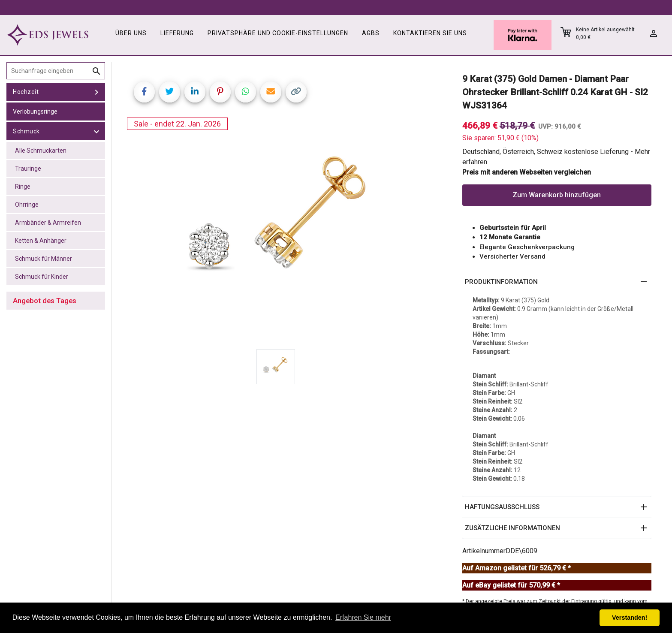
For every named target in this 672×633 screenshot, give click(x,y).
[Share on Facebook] (144, 92)
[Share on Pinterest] (220, 92)
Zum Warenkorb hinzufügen (557, 195)
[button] (557, 282)
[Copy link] (296, 92)
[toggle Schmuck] (96, 131)
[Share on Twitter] (170, 92)
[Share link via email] (271, 92)
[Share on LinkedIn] (195, 92)
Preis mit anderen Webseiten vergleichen (527, 172)
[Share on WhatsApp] (246, 92)
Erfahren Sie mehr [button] (363, 617)
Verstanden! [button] (630, 618)
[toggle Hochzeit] (96, 92)
